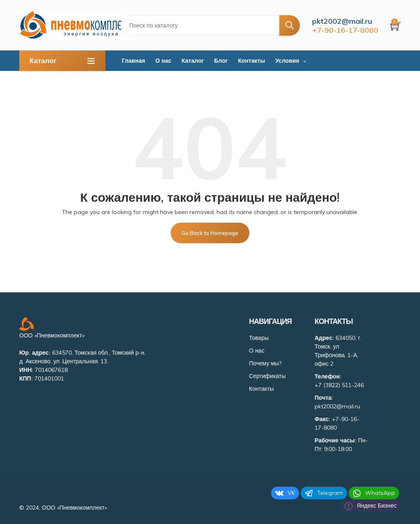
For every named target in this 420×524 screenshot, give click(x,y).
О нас (163, 61)
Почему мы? (265, 363)
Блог (221, 61)
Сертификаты (267, 376)
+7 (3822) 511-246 (339, 385)
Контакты (251, 61)
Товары (259, 337)
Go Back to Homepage (210, 232)
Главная (134, 61)
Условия (287, 61)
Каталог (193, 61)
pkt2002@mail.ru (342, 21)
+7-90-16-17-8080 (345, 30)
